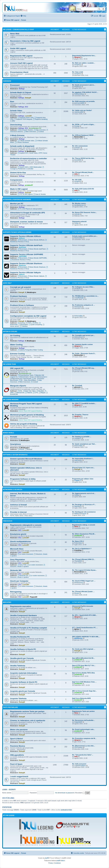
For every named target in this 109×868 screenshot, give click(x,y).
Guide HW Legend (18, 48)
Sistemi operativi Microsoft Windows (26, 459)
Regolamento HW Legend (21, 56)
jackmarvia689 (79, 103)
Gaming (21, 323)
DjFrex (77, 629)
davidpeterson (79, 205)
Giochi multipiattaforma (20, 541)
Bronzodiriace (79, 572)
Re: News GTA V (78, 541)
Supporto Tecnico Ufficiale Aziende (17, 232)
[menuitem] (23, 16)
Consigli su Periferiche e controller (27, 168)
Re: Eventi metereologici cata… (84, 729)
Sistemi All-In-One (18, 173)
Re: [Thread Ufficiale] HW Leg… (84, 368)
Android (29, 449)
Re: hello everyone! (79, 764)
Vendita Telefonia (18, 666)
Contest (40, 132)
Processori (15, 85)
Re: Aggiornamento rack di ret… (84, 493)
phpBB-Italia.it (61, 861)
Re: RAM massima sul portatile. (84, 101)
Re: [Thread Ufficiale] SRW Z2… (84, 559)
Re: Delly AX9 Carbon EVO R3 (83, 189)
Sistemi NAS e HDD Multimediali (30, 167)
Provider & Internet (18, 512)
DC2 (26, 107)
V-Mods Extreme (17, 135)
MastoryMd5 (78, 238)
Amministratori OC (35, 128)
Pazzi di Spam (16, 764)
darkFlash (22, 247)
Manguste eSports (18, 386)
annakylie (77, 289)
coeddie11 (78, 438)
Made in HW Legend (19, 189)
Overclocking (16, 125)
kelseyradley (78, 316)
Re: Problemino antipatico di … (83, 305)
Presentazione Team (26, 375)
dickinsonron (79, 337)
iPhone (21, 449)
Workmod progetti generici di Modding (27, 415)
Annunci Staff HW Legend (21, 63)
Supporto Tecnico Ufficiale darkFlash (26, 245)
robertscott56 (79, 112)
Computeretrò (16, 180)
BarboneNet (79, 137)
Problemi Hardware (18, 296)
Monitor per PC (17, 204)
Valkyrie (22, 274)
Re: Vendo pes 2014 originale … (84, 649)
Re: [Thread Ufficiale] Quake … (83, 592)
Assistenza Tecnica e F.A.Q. (29, 241)
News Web (15, 34)
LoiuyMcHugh (79, 298)
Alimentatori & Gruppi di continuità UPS (28, 213)
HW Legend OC (17, 368)
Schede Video (16, 111)
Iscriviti (12, 789)
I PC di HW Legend (25, 194)
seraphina (78, 65)
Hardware (7, 81)
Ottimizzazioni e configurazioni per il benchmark (29, 378)
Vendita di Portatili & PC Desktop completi (29, 628)
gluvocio (77, 387)
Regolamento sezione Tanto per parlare (27, 711)
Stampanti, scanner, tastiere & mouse (26, 222)
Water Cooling (16, 345)
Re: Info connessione (80, 146)
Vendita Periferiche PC (20, 637)
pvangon (77, 148)
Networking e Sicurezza (13, 490)
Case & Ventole (40, 194)
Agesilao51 (78, 506)
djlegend (77, 57)
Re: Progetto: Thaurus (80, 415)
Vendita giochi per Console (22, 658)
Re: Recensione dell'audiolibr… (84, 720)
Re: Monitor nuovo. (79, 203)
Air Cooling (15, 336)
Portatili (14, 437)
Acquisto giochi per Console (23, 691)
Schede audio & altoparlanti (22, 146)
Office (35, 323)
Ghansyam (78, 307)
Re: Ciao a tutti (78, 72)
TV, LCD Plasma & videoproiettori (30, 209)
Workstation (23, 325)
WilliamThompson (80, 514)
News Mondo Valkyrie (36, 276)
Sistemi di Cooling (10, 332)
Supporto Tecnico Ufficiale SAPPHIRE (27, 254)
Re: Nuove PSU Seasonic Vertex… (85, 212)
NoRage (22, 89)
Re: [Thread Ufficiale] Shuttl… (83, 172)
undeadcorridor (66, 810)
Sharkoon (22, 265)
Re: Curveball (77, 385)
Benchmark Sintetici (25, 130)
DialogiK (28, 98)
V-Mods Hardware (22, 142)
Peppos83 (34, 597)
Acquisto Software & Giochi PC (24, 682)
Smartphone (16, 444)
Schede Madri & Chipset (21, 93)
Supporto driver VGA (26, 117)
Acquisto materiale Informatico (24, 673)
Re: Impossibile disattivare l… (83, 459)
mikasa (77, 495)
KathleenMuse (79, 94)
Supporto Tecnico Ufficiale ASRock (25, 236)
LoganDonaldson (80, 766)
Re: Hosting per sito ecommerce (84, 512)
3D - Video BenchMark (27, 380)
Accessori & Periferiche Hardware (17, 200)
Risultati (40, 391)
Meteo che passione (19, 730)
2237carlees (78, 747)
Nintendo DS (23, 576)
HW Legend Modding (11, 400)
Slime (76, 527)
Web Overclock (30, 132)
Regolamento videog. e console (84, 525)
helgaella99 (78, 722)
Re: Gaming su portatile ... (82, 437)
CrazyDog (78, 550)
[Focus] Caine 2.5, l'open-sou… (83, 468)
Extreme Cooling (17, 354)
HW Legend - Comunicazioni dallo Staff (18, 30)
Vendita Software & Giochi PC (23, 649)
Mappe (42, 393)
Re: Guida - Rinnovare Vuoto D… (84, 353)
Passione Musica (18, 746)
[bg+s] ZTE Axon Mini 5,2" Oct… (84, 665)
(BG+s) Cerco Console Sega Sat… (85, 691)
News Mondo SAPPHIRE (37, 258)
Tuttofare (24, 326)
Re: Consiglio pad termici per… (84, 335)
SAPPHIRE (23, 256)
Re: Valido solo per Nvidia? (82, 110)
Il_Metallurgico (30, 151)
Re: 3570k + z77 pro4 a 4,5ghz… (84, 124)
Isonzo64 (77, 370)
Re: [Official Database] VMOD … (84, 135)
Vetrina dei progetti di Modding (24, 424)
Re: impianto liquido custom (82, 344)
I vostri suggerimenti (19, 776)
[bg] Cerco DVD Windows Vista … (84, 682)
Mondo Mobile (8, 433)
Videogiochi (8, 521)
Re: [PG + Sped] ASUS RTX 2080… (85, 615)
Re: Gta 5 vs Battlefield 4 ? (82, 549)
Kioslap (77, 126)
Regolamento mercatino (21, 606)
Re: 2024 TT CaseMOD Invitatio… (84, 403)
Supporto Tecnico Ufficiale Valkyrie (25, 273)
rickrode (77, 214)
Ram (12, 102)
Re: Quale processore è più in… (84, 85)
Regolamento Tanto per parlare (83, 711)
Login (5, 789)
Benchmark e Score (26, 377)
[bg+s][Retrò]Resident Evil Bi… (84, 658)
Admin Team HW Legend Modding (30, 411)
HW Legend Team (9, 364)
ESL (20, 391)
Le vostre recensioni (25, 554)
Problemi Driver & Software (22, 305)
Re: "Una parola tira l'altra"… (83, 755)
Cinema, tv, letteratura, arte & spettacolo (28, 721)
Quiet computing (36, 325)
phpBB (47, 858)
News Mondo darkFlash (37, 249)
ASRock (22, 238)
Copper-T (78, 480)
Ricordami (80, 793)
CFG (36, 393)
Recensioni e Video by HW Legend (25, 41)
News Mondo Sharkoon (37, 267)
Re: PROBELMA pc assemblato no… (85, 296)
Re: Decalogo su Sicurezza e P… (84, 505)
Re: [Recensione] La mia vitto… (84, 746)
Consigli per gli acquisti (21, 287)
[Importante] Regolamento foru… (84, 56)
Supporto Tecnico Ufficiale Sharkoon (26, 263)
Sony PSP (22, 565)
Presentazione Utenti (19, 72)
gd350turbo (78, 638)
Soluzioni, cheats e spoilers (28, 566)
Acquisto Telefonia (18, 699)
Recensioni (22, 240)
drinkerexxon (79, 582)
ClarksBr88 (78, 561)
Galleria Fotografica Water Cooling (30, 350)
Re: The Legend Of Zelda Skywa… (85, 570)
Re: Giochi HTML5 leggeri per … (84, 581)
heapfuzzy (78, 87)
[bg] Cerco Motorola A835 (81, 698)
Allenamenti (19, 393)
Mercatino (7, 602)
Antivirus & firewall (18, 505)
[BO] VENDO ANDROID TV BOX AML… (86, 637)
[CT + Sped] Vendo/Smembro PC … (85, 628)
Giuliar (76, 223)
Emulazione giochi (18, 534)
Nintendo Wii (16, 570)
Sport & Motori (17, 739)
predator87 (29, 185)
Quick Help (7, 283)
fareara (77, 593)
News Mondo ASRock (36, 240)
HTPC (29, 323)
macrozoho (78, 460)
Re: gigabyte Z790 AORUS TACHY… (85, 92)
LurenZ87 (28, 116)
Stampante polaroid (79, 221)
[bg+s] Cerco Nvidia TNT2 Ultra (83, 673)
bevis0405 (78, 160)
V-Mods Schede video (26, 141)
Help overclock (40, 130)
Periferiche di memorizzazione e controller (29, 158)
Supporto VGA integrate (23, 119)
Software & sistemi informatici (15, 455)
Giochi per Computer (19, 581)
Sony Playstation (18, 560)
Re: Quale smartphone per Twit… (84, 444)
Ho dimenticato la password (65, 793)
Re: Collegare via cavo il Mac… (83, 287)
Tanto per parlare (10, 707)
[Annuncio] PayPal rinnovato (83, 606)
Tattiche (29, 393)
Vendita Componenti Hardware (23, 615)
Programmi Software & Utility (23, 479)
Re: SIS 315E (77, 180)
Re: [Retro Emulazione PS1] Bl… (84, 534)
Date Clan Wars (29, 391)
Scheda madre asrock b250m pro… (85, 236)
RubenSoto (78, 543)
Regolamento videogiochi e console (26, 525)
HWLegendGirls (17, 755)
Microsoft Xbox (17, 549)
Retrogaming (16, 592)
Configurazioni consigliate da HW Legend (28, 316)
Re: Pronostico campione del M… (84, 738)
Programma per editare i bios (83, 479)
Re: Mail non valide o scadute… (84, 63)
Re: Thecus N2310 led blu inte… (84, 158)
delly (76, 174)
